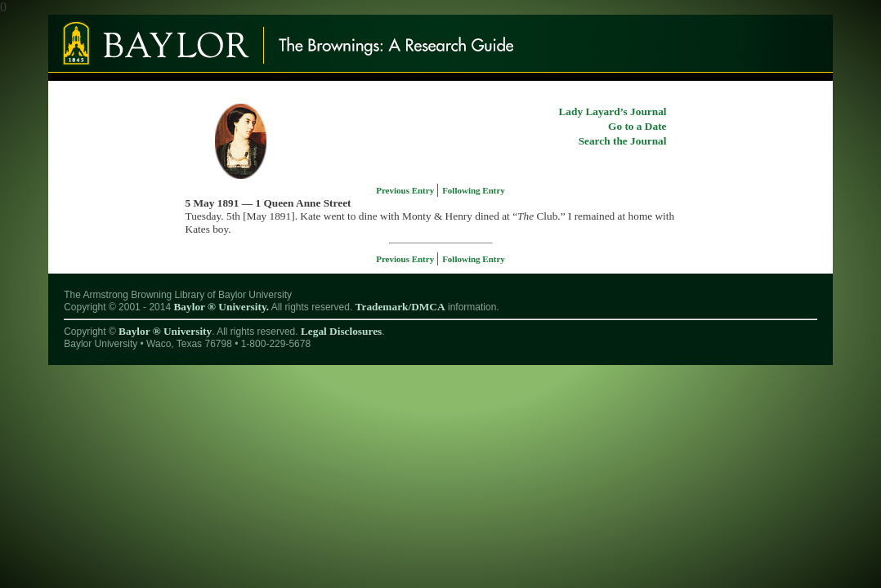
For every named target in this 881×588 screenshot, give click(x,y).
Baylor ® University (165, 331)
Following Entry (474, 190)
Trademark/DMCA (400, 307)
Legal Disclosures (341, 331)
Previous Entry (406, 190)
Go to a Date (637, 126)
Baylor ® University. (221, 307)
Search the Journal (623, 141)
